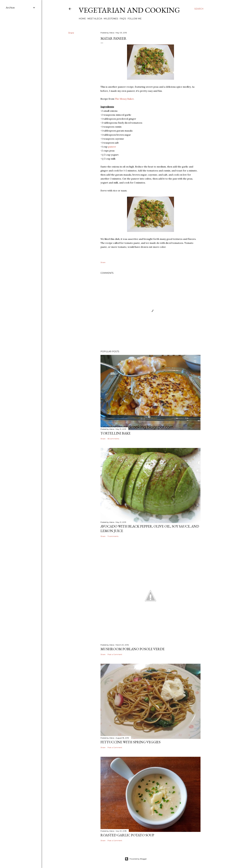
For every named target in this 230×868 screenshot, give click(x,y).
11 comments (113, 536)
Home (82, 19)
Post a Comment (115, 654)
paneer (112, 147)
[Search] (199, 9)
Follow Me (135, 19)
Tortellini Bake (116, 433)
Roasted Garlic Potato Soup (127, 835)
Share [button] (71, 33)
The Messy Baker (124, 99)
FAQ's (123, 19)
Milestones (111, 19)
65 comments (113, 439)
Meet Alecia (95, 19)
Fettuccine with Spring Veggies (130, 742)
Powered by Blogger (136, 859)
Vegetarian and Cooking (129, 10)
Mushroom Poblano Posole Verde (133, 649)
